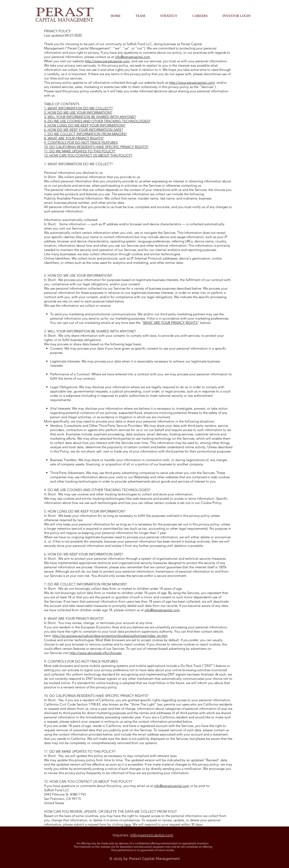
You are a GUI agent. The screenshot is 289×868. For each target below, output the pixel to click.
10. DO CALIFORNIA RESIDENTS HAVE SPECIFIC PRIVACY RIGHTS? (96, 147)
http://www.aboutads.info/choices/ (96, 653)
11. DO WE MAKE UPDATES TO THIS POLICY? (80, 151)
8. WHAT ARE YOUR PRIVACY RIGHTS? (74, 138)
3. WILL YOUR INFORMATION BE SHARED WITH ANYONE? (90, 117)
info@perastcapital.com (133, 57)
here (127, 824)
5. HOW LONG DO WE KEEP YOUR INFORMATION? (85, 125)
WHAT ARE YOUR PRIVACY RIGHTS (170, 323)
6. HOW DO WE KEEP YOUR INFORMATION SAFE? (84, 130)
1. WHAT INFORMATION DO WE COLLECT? (78, 108)
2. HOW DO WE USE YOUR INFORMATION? (78, 113)
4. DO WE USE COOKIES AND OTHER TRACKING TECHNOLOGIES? (97, 121)
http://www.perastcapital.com (107, 61)
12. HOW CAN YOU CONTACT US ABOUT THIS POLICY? (88, 155)
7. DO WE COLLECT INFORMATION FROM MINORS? (85, 134)
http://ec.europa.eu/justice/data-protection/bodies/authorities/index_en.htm (110, 636)
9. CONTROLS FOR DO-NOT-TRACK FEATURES (81, 143)
